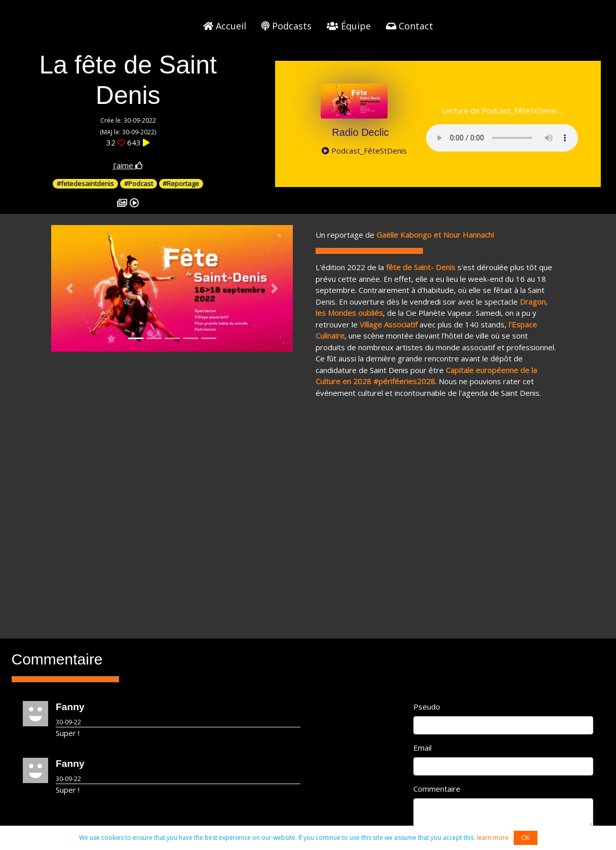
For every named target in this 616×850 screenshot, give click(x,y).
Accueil (225, 26)
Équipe (349, 26)
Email (422, 748)
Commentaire (437, 789)
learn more (493, 838)
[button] (69, 288)
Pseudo (427, 707)
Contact (410, 26)
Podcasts (286, 26)
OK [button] (526, 838)
